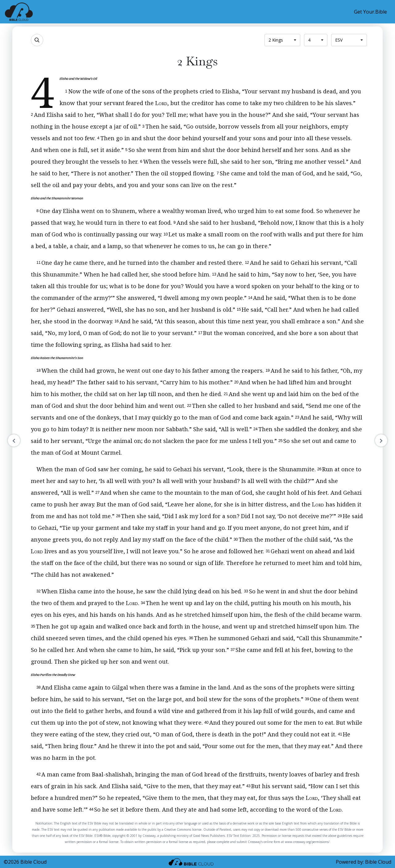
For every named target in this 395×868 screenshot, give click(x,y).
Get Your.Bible (370, 12)
